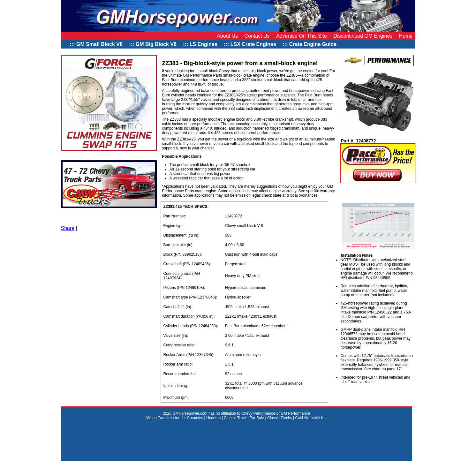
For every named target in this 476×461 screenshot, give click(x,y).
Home (406, 36)
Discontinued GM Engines (363, 36)
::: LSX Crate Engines (250, 44)
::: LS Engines (200, 44)
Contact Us (257, 36)
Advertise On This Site (302, 36)
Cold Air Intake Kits (311, 418)
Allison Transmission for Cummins (175, 418)
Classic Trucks (280, 418)
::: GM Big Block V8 (153, 44)
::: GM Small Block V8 (96, 44)
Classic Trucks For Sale (244, 418)
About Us (227, 36)
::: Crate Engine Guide (310, 44)
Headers (213, 418)
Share (68, 228)
